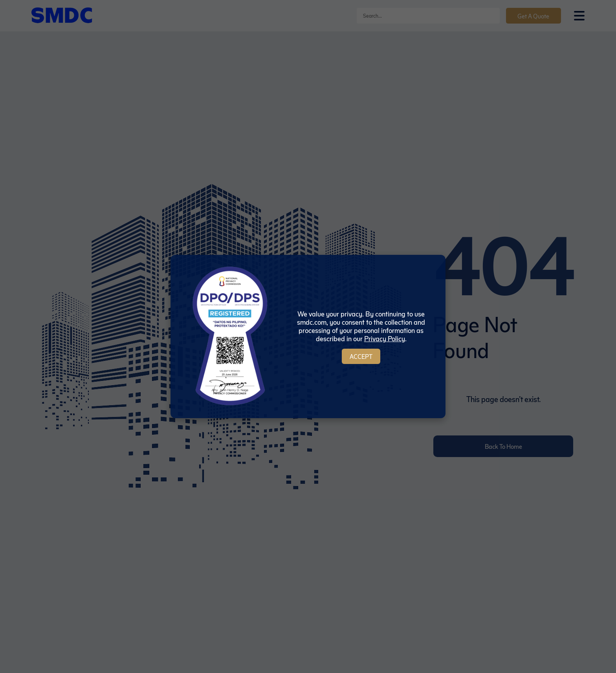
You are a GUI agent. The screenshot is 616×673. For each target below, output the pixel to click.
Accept (361, 356)
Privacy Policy (385, 338)
